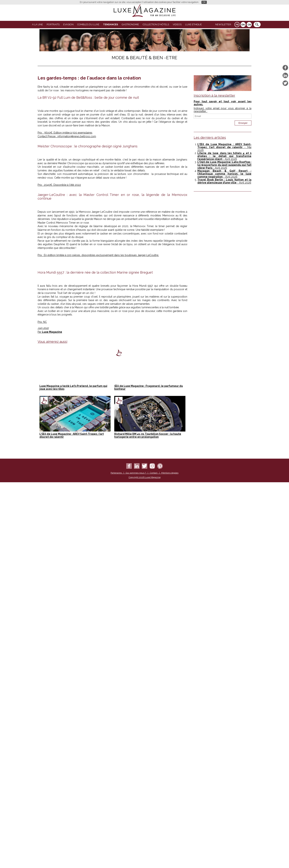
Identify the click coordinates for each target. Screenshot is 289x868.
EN (243, 25)
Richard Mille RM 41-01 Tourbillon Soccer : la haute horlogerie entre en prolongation (148, 822)
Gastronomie (130, 24)
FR (237, 25)
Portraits (53, 24)
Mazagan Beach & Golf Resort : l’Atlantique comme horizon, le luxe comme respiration (224, 174)
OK (204, 2)
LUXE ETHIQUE (194, 24)
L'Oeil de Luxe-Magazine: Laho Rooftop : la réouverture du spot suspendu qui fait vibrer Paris (224, 165)
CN (249, 25)
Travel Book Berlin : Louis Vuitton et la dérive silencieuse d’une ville (224, 181)
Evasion (68, 24)
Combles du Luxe (88, 24)
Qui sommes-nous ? (136, 859)
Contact (154, 859)
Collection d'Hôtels (156, 24)
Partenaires (116, 859)
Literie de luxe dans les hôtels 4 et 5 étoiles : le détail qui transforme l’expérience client (224, 156)
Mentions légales (170, 859)
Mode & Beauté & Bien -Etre (144, 58)
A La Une (38, 24)
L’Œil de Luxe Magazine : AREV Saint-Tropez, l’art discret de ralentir (224, 146)
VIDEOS (177, 24)
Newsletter (223, 24)
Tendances (110, 24)
